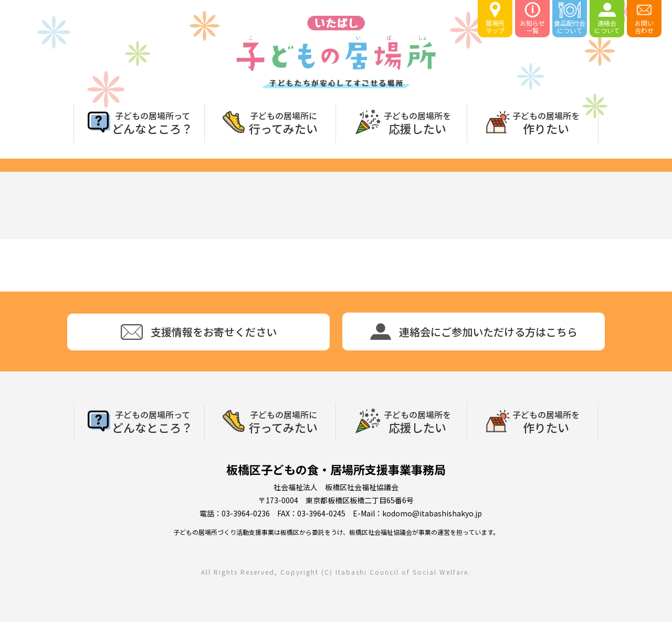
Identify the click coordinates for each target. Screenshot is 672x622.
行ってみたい (283, 122)
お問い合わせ (644, 18)
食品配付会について (570, 18)
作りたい (546, 122)
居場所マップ (495, 18)
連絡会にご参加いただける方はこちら (474, 331)
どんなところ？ (152, 122)
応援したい (417, 122)
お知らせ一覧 (532, 18)
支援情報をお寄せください (199, 332)
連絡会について (607, 18)
